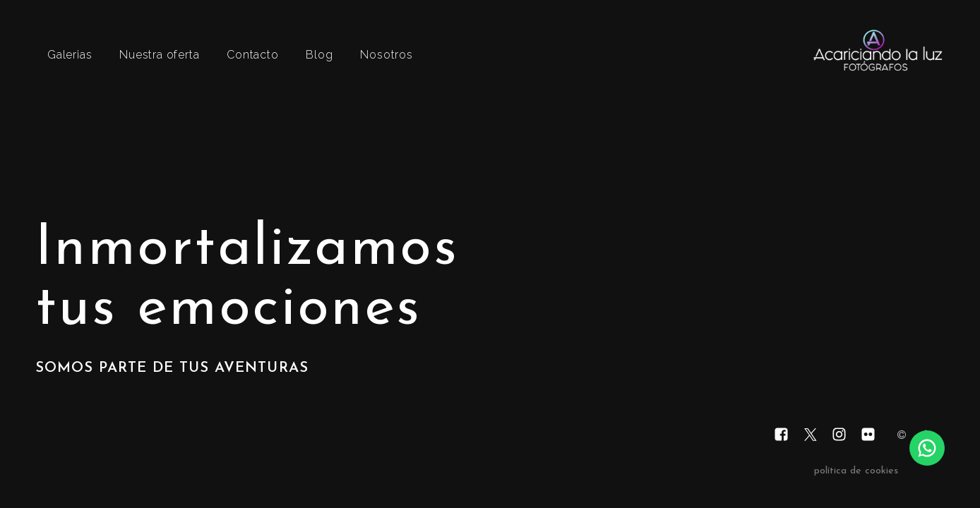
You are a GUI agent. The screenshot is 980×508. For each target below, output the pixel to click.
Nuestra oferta (159, 55)
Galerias (70, 55)
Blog (319, 55)
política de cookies (856, 471)
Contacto (252, 55)
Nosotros (386, 55)
